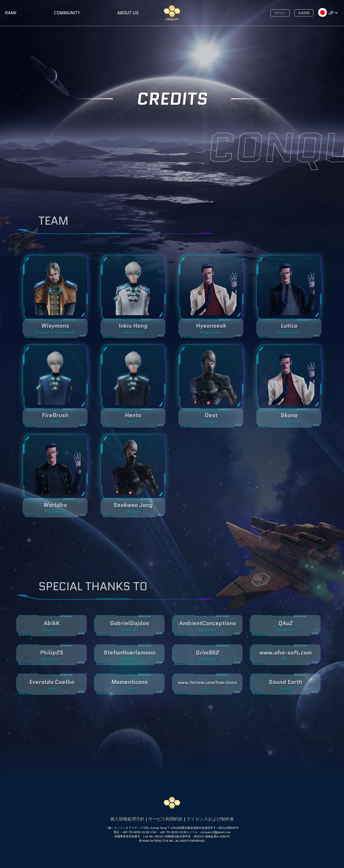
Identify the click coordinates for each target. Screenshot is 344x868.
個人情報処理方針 (127, 819)
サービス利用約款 (166, 819)
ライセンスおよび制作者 (210, 819)
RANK (11, 13)
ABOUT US (128, 13)
